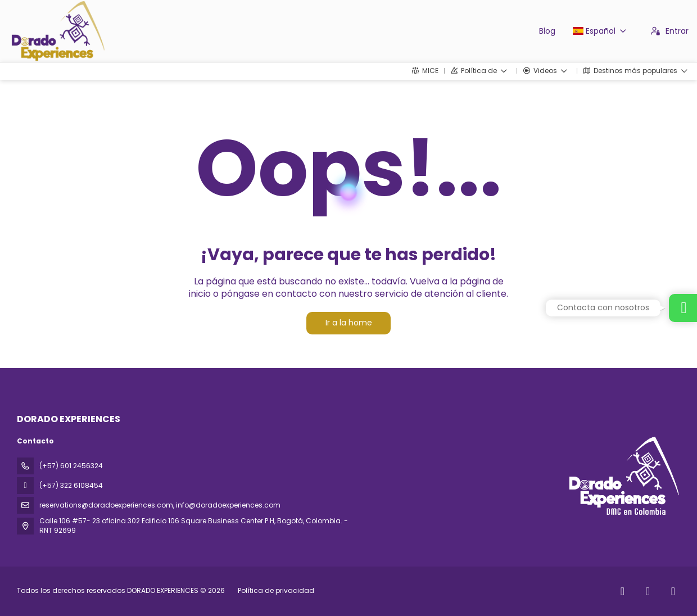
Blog (547, 31)
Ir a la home (349, 323)
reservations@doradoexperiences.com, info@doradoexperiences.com (160, 505)
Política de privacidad (276, 590)
